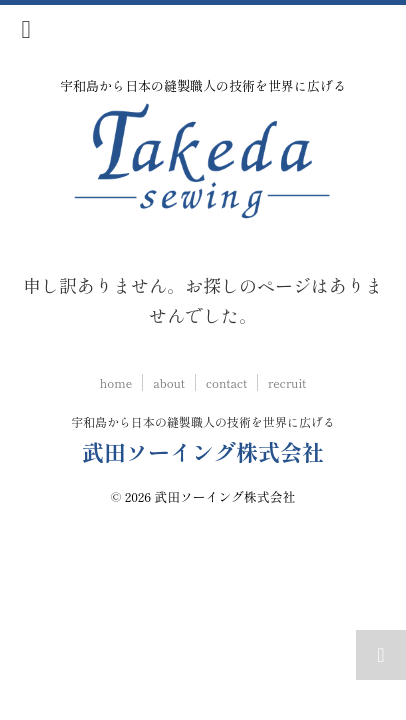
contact (226, 382)
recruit (287, 382)
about (169, 382)
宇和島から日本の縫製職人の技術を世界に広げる (203, 421)
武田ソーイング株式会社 (203, 451)
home (116, 382)
